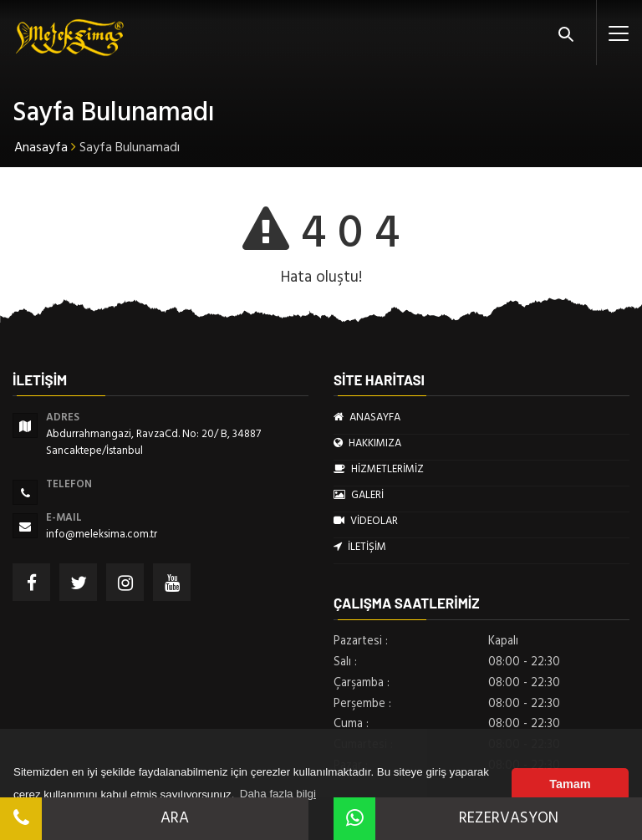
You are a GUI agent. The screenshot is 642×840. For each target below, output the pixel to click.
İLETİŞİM (360, 547)
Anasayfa (41, 147)
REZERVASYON (446, 818)
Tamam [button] (570, 784)
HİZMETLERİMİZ (379, 469)
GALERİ (359, 495)
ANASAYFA (367, 417)
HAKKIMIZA (367, 443)
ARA (94, 818)
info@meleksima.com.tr (102, 534)
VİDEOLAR (366, 521)
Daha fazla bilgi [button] (278, 794)
